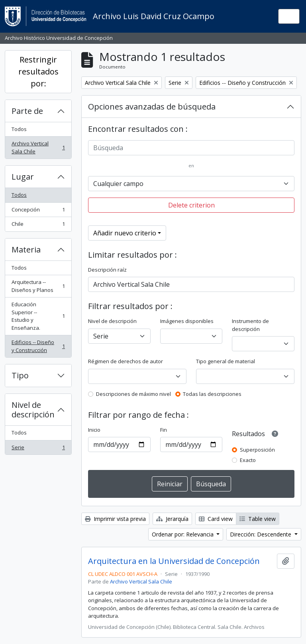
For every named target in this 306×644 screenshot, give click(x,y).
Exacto (248, 460)
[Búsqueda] (191, 148)
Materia (26, 250)
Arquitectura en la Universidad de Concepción (174, 561)
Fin (164, 430)
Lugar (23, 177)
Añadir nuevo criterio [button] (125, 233)
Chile (38, 226)
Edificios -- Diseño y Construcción (38, 346)
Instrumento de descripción (250, 325)
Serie (38, 449)
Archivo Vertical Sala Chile (38, 147)
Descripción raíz (107, 270)
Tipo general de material (226, 361)
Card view (216, 519)
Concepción (38, 211)
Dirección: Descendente (261, 534)
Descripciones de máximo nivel (133, 394)
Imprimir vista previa (115, 519)
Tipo (20, 375)
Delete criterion (191, 205)
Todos (19, 129)
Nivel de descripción (33, 410)
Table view (258, 519)
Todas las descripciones (212, 394)
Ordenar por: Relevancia (183, 534)
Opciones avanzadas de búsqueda (152, 107)
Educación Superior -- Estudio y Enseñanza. (38, 316)
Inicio (94, 430)
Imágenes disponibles (187, 321)
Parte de (27, 111)
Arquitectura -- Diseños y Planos (38, 286)
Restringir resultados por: (38, 71)
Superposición (257, 450)
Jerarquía (172, 519)
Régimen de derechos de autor (126, 361)
